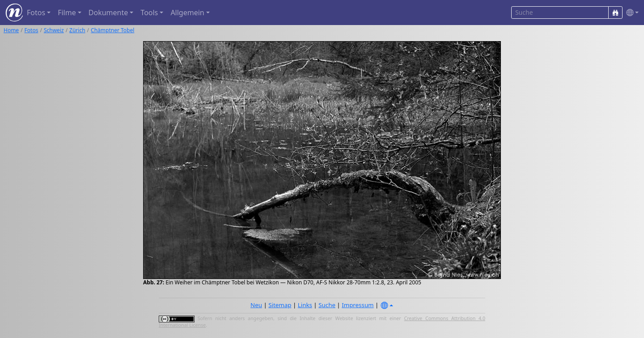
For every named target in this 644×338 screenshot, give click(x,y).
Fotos (32, 30)
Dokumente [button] (108, 13)
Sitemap (280, 305)
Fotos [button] (36, 13)
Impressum (358, 305)
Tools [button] (149, 13)
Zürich (77, 30)
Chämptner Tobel (112, 30)
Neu (256, 305)
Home (11, 30)
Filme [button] (67, 13)
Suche (327, 305)
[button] (631, 13)
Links (305, 305)
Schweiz (54, 30)
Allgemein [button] (187, 13)
